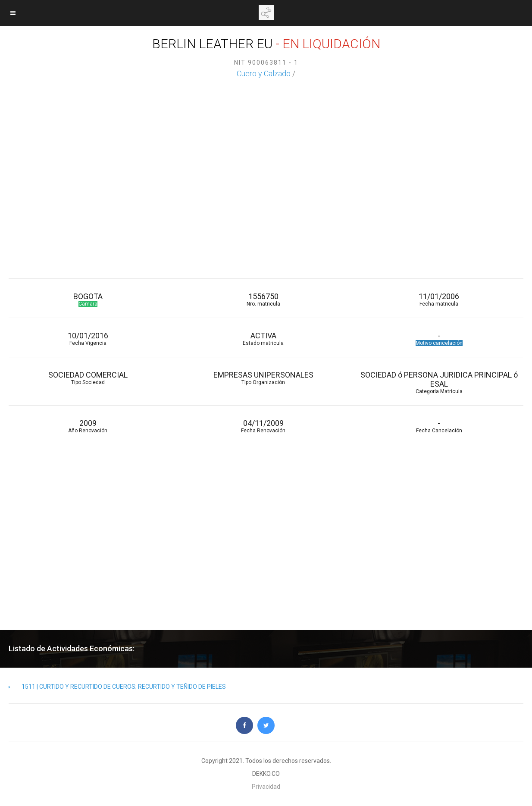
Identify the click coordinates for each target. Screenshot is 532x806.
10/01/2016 (88, 339)
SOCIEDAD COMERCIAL (88, 378)
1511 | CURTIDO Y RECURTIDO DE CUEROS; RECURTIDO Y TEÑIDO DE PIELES (117, 687)
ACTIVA (263, 339)
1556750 (263, 299)
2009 (88, 426)
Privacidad (266, 787)
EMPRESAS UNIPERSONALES (263, 378)
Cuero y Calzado (264, 73)
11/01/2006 (439, 299)
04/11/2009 (263, 426)
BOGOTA (88, 299)
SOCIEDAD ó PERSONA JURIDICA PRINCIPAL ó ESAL (439, 382)
